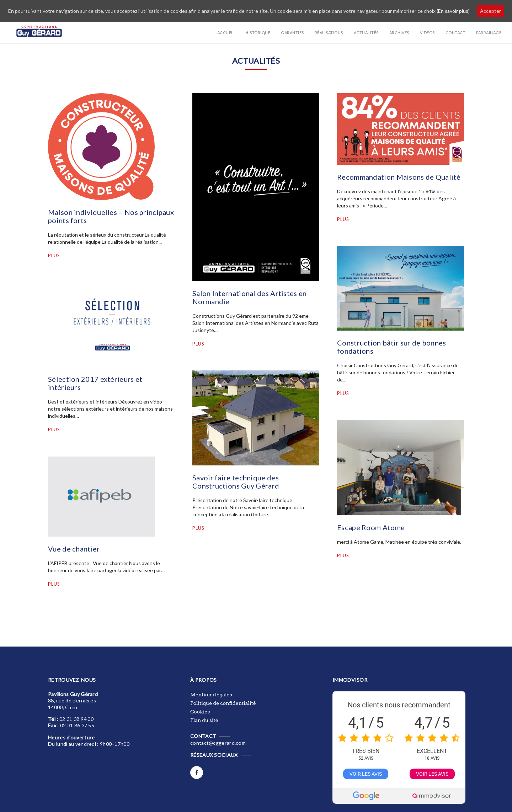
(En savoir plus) (453, 11)
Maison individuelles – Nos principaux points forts (111, 216)
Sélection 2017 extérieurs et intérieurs (95, 383)
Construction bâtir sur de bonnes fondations (392, 347)
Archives (399, 33)
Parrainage (489, 33)
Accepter (490, 11)
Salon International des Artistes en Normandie (250, 297)
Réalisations (329, 33)
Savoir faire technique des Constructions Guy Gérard (236, 482)
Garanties (292, 33)
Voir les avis (366, 774)
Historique (258, 33)
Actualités (366, 33)
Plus (54, 255)
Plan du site (204, 720)
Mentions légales (211, 695)
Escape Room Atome (371, 527)
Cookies (200, 712)
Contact (456, 33)
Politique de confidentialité (223, 703)
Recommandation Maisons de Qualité (399, 177)
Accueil (226, 33)
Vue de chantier (74, 549)
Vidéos (427, 33)
